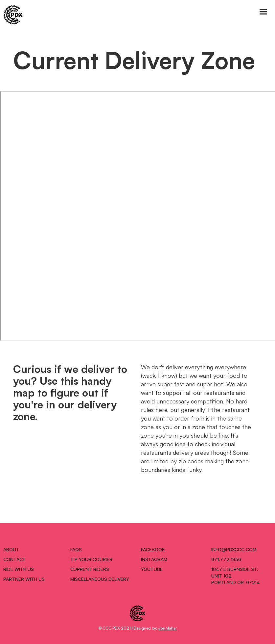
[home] (11, 15)
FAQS (76, 549)
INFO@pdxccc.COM (234, 549)
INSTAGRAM (154, 559)
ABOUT (11, 549)
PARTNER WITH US (24, 579)
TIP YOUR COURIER (91, 559)
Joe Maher (167, 628)
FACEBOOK (153, 549)
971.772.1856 (226, 559)
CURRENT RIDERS (90, 569)
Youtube (152, 569)
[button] (263, 12)
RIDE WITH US (19, 569)
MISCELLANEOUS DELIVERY (100, 579)
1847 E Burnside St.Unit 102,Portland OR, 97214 (236, 576)
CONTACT (14, 559)
